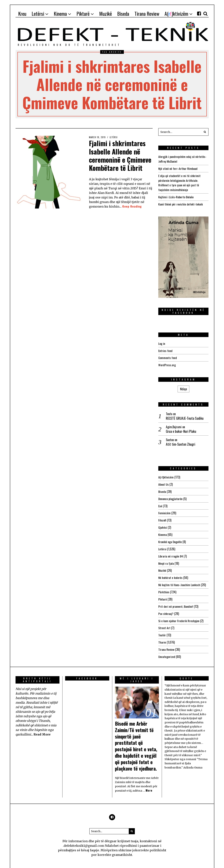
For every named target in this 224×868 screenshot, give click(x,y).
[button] (205, 132)
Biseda (162, 489)
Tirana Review (166, 643)
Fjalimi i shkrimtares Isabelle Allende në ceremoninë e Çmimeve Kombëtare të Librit (121, 155)
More (149, 784)
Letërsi (114, 137)
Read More (42, 728)
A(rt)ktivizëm (166, 475)
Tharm (162, 636)
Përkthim (164, 587)
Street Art (164, 622)
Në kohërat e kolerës (170, 573)
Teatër (162, 629)
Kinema (163, 531)
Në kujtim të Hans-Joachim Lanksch (179, 580)
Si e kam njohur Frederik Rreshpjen (179, 615)
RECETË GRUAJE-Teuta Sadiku (185, 416)
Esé (160, 503)
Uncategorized (167, 650)
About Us (164, 482)
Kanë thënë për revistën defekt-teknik (181, 203)
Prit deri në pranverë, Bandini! (176, 601)
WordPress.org (167, 363)
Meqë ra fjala (166, 559)
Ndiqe (183, 387)
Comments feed (168, 356)
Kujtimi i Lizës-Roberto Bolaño (176, 196)
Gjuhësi (163, 524)
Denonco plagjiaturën (171, 496)
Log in (162, 342)
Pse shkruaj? (166, 608)
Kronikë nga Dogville (170, 538)
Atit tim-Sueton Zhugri (181, 442)
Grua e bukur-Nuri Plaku (181, 429)
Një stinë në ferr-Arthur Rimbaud (178, 168)
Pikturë (163, 594)
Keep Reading (132, 206)
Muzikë (162, 566)
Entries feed (165, 349)
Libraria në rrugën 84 (171, 552)
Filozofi (162, 517)
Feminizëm (164, 510)
